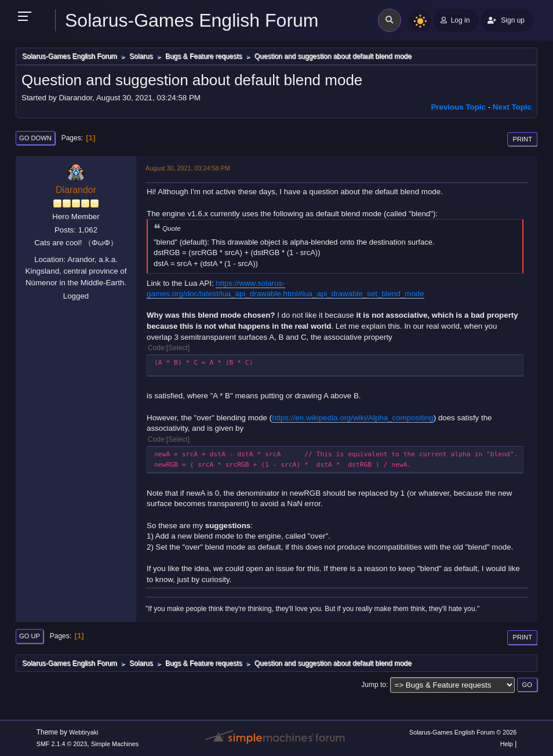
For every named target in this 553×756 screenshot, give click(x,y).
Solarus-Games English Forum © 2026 (463, 732)
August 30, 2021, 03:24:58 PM (188, 168)
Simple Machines (115, 744)
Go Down (35, 138)
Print (522, 139)
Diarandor (76, 190)
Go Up (30, 636)
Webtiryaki (83, 732)
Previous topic (458, 107)
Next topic (512, 107)
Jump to (374, 685)
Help (507, 744)
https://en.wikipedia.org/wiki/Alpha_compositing (353, 418)
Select (178, 348)
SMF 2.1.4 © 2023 (62, 744)
